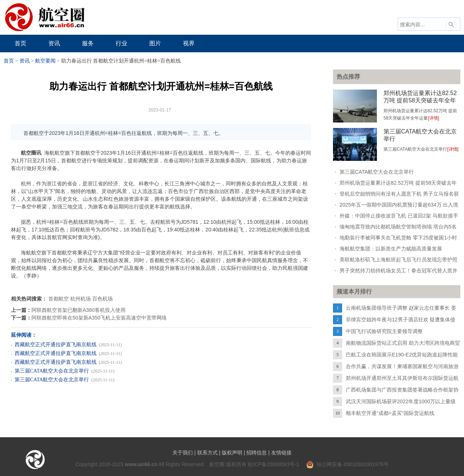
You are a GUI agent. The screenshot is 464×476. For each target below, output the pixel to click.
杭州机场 (81, 299)
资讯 (25, 61)
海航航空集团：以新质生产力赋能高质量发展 (391, 249)
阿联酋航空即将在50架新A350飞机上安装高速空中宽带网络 (99, 318)
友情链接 (281, 453)
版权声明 (232, 453)
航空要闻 (45, 61)
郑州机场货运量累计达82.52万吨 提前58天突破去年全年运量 (420, 100)
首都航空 (59, 299)
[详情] (433, 118)
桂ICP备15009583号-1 (273, 464)
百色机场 (102, 299)
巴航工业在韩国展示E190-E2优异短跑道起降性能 (402, 355)
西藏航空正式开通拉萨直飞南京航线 (56, 345)
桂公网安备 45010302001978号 (347, 464)
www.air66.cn (141, 464)
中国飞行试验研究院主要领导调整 (384, 331)
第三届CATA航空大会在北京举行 (52, 371)
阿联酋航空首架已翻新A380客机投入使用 (78, 310)
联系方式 (207, 453)
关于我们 (183, 453)
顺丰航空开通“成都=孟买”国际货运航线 (390, 413)
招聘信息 (257, 453)
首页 (9, 61)
